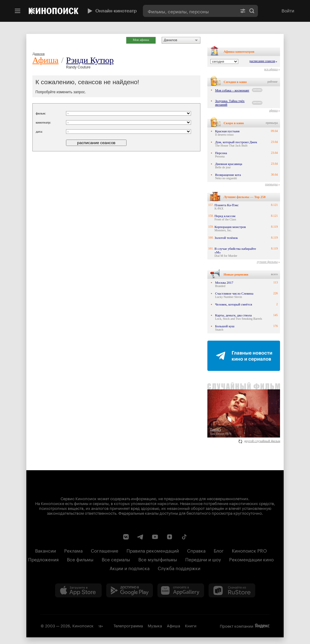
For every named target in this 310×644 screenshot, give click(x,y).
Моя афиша (141, 40)
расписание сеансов (262, 61)
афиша (273, 110)
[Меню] (18, 11)
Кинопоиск (83, 625)
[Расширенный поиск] (243, 11)
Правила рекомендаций (153, 550)
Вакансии (46, 550)
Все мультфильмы (158, 559)
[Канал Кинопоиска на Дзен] (170, 537)
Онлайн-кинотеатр (111, 11)
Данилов (170, 40)
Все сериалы (116, 559)
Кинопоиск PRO (249, 550)
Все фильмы (80, 559)
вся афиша (271, 69)
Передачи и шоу (203, 559)
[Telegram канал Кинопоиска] (140, 537)
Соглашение (105, 550)
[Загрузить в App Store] (78, 590)
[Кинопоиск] (54, 11)
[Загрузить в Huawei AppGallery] (181, 590)
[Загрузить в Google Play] (130, 590)
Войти (288, 11)
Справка (196, 550)
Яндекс (262, 626)
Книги (191, 625)
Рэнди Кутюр (90, 60)
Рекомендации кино (251, 559)
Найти (252, 11)
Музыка (155, 625)
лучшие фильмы (267, 262)
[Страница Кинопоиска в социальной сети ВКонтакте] (126, 537)
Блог (219, 550)
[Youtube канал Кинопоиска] (155, 537)
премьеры (272, 184)
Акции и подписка (130, 568)
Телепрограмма (128, 625)
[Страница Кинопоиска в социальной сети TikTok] (184, 537)
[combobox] (190, 11)
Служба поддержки (179, 568)
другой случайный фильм (259, 441)
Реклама (73, 550)
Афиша (45, 60)
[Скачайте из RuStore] (232, 590)
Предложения (43, 559)
